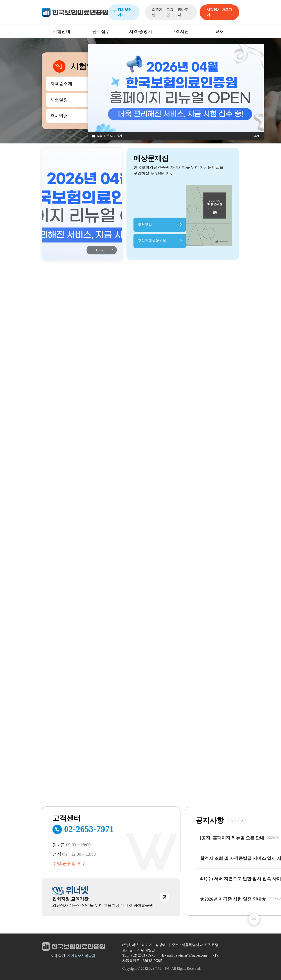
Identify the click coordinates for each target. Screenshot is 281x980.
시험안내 (61, 31)
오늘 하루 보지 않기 (107, 136)
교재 (220, 31)
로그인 (170, 12)
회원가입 (157, 12)
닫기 (256, 136)
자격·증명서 (141, 31)
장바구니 (183, 12)
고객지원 (180, 31)
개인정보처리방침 (81, 956)
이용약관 (58, 956)
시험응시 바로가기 (219, 12)
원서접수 (101, 31)
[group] (82, 204)
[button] (91, 250)
